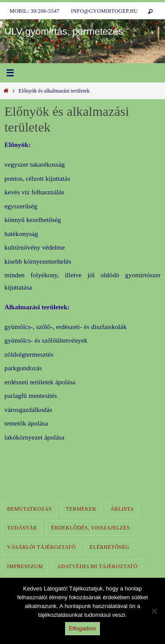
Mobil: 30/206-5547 (35, 11)
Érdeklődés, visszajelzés (90, 528)
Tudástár (22, 528)
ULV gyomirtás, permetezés (64, 31)
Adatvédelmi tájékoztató (97, 566)
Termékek (81, 509)
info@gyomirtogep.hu (104, 11)
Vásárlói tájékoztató (41, 547)
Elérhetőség (110, 547)
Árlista (122, 509)
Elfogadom (82, 628)
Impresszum (25, 566)
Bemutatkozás (29, 509)
